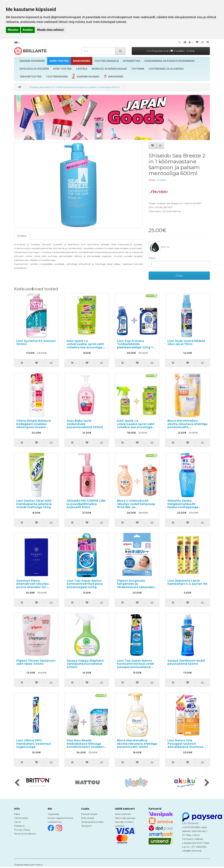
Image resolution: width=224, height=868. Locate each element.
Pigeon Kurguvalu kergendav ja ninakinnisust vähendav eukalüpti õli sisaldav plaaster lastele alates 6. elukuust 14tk (137, 589)
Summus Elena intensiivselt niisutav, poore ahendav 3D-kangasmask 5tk (33, 585)
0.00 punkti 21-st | (171, 51)
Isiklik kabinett (123, 814)
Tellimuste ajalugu (125, 818)
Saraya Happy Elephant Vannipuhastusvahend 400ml (85, 664)
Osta (179, 276)
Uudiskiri (120, 826)
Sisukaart (87, 826)
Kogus (152, 258)
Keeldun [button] (28, 30)
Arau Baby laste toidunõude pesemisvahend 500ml (85, 424)
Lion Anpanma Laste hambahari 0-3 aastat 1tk (187, 582)
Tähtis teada (21, 818)
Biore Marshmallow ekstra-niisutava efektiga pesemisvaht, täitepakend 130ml (187, 425)
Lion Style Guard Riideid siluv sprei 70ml (186, 342)
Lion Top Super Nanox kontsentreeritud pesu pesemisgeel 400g (85, 584)
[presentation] (17, 783)
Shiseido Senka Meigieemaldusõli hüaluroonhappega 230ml (183, 505)
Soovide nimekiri (124, 822)
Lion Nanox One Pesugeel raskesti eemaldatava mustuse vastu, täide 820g (185, 745)
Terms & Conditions (25, 834)
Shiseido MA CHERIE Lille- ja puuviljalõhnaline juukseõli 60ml (87, 504)
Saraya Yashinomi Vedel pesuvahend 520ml (186, 662)
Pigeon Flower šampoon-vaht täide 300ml (36, 662)
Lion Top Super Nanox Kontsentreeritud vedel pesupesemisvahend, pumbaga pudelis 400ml (137, 665)
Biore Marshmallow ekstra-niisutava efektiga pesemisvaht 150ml (137, 744)
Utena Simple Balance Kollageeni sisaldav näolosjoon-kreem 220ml (34, 425)
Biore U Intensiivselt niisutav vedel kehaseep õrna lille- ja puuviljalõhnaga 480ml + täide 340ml (136, 507)
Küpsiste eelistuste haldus (28, 865)
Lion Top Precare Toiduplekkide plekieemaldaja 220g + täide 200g (135, 346)
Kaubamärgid (89, 814)
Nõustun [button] (13, 30)
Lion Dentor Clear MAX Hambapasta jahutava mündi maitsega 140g (34, 504)
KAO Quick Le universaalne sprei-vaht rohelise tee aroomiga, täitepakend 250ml (85, 346)
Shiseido (161, 180)
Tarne (17, 822)
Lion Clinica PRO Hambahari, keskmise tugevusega (34, 744)
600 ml (159, 247)
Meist (17, 814)
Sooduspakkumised (92, 822)
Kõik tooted (88, 818)
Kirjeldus (22, 236)
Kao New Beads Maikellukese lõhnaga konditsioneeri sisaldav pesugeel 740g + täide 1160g (85, 747)
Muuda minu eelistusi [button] (50, 30)
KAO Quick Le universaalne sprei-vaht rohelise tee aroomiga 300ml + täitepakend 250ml (136, 427)
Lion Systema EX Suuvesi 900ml (36, 342)
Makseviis (19, 826)
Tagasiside (53, 814)
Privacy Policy (22, 830)
